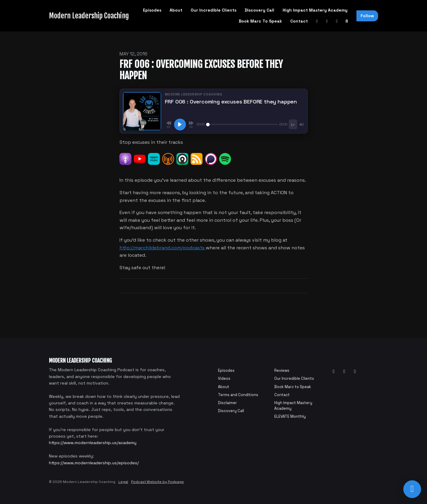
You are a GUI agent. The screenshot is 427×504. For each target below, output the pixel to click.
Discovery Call (259, 10)
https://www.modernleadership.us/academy (93, 443)
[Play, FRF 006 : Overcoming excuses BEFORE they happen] (180, 125)
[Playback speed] (293, 124)
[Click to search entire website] (347, 21)
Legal (123, 482)
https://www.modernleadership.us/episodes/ (94, 463)
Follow (367, 16)
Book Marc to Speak (260, 21)
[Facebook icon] (344, 371)
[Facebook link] (327, 21)
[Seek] (242, 125)
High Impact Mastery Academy (315, 10)
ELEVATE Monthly (290, 416)
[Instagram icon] (355, 371)
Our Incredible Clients (213, 10)
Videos (224, 378)
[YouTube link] (317, 21)
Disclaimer (227, 403)
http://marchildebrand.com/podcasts (163, 248)
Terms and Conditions (238, 395)
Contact (299, 21)
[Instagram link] (337, 21)
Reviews (282, 370)
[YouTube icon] (334, 371)
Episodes (152, 10)
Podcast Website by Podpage (157, 482)
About (176, 10)
